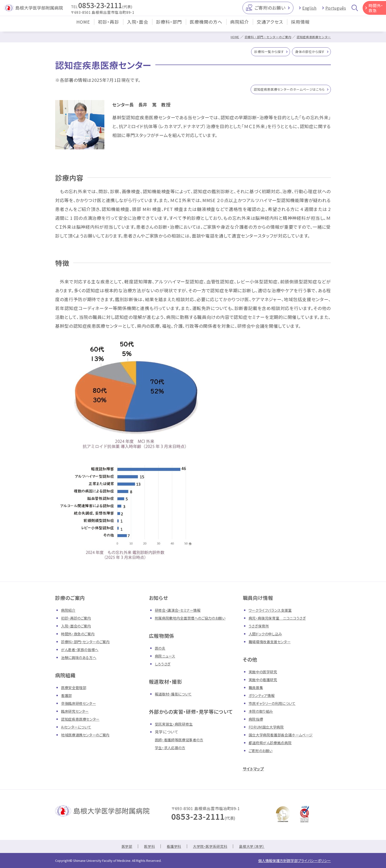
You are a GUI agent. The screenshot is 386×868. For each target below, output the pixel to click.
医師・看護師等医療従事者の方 (182, 742)
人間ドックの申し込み (268, 636)
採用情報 (300, 26)
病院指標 (257, 721)
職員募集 (257, 689)
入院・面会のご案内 (78, 628)
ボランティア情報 (264, 697)
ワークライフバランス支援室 (273, 612)
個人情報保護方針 (261, 861)
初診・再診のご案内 (78, 620)
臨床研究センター (77, 713)
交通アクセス (270, 26)
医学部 (121, 848)
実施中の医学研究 (265, 674)
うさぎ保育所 (260, 628)
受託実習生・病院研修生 (176, 726)
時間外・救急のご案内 (80, 636)
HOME (83, 26)
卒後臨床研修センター (81, 705)
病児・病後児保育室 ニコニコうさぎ (281, 620)
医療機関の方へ (206, 26)
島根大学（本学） (257, 848)
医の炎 (161, 650)
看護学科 (171, 848)
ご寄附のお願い (270, 10)
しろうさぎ (164, 666)
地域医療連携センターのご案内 (89, 737)
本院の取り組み (262, 713)
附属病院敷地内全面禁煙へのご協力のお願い (195, 620)
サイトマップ (256, 770)
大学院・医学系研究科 (211, 848)
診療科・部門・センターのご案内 (264, 37)
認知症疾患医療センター (312, 37)
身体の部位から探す (307, 52)
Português (336, 10)
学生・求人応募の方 (172, 749)
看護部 (67, 697)
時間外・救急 (376, 10)
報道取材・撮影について (176, 696)
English (309, 10)
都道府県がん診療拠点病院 (273, 745)
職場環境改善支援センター (273, 643)
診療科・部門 (169, 26)
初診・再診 (109, 26)
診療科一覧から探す (260, 52)
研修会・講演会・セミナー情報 (181, 612)
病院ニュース (166, 658)
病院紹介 (240, 26)
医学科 (145, 848)
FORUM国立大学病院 (268, 729)
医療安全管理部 (75, 689)
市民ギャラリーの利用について (276, 705)
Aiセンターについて (78, 729)
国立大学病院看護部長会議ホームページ (285, 737)
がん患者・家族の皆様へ (82, 651)
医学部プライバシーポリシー (305, 861)
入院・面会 (138, 26)
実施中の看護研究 (265, 681)
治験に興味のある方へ (81, 659)
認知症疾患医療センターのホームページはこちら (281, 91)
